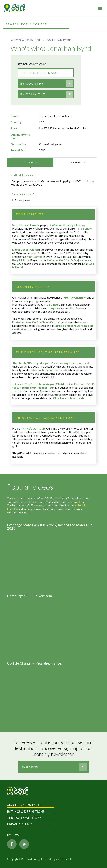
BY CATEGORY (33, 94)
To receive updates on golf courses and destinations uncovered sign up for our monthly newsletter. (54, 748)
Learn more (30, 162)
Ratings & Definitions (26, 811)
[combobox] (46, 84)
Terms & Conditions (24, 818)
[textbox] (32, 84)
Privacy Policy (19, 824)
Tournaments (77, 162)
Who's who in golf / (27, 40)
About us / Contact (23, 805)
